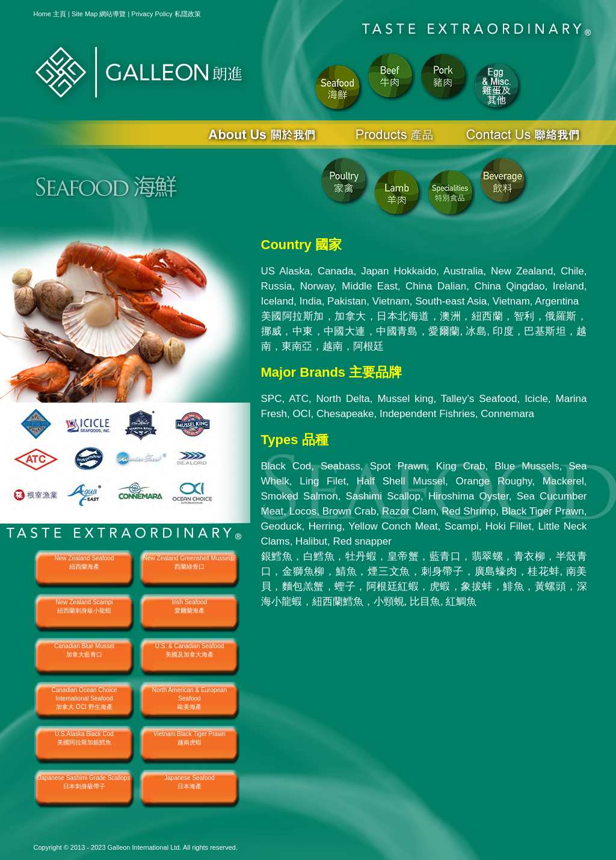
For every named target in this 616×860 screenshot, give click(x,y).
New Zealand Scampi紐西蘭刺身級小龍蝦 (84, 606)
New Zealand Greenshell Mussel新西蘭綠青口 (190, 562)
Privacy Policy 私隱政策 (166, 14)
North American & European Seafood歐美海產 (190, 698)
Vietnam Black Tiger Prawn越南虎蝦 (189, 738)
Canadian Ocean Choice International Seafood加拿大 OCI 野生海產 (85, 698)
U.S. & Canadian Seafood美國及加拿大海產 (190, 650)
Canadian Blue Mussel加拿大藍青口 (84, 650)
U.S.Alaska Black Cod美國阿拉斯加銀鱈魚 (84, 738)
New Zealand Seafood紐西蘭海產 (85, 562)
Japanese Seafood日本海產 (189, 782)
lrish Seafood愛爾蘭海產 (189, 606)
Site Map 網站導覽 (99, 14)
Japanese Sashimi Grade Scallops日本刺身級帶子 (85, 782)
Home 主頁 (50, 14)
